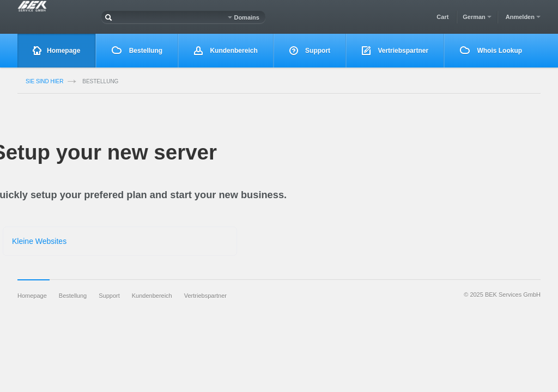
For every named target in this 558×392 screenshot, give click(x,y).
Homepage (56, 51)
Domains (244, 17)
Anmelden (523, 17)
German (477, 17)
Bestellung (137, 50)
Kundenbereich (226, 51)
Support (310, 51)
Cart (442, 17)
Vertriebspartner (395, 51)
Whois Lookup (491, 50)
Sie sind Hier (44, 81)
